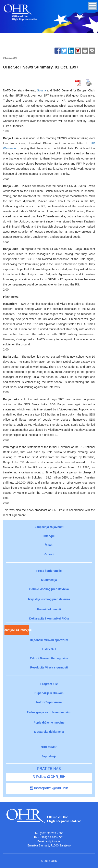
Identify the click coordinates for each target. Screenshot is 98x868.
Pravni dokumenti (49, 609)
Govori (49, 554)
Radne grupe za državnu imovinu (49, 712)
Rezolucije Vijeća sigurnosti (49, 667)
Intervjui (49, 536)
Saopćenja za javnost (49, 527)
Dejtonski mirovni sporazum (49, 640)
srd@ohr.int (53, 841)
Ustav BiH (49, 649)
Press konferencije (49, 571)
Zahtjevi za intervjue (17, 630)
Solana (41, 90)
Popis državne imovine (49, 723)
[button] (93, 6)
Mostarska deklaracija (49, 732)
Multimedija (49, 580)
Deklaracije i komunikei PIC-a (49, 618)
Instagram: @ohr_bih (49, 788)
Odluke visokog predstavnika (49, 589)
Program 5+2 (49, 684)
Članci (49, 545)
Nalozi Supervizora (49, 702)
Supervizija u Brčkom (49, 693)
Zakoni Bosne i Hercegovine (49, 658)
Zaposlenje (49, 756)
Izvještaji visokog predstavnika (49, 599)
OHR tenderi (49, 747)
